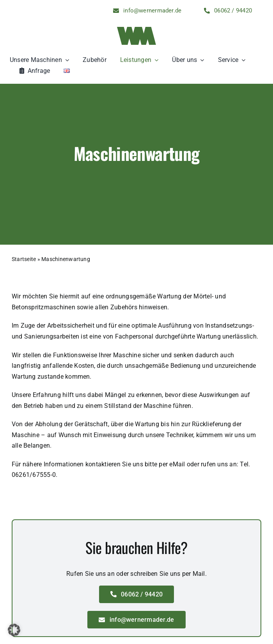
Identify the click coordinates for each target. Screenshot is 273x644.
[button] (14, 630)
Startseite (24, 259)
